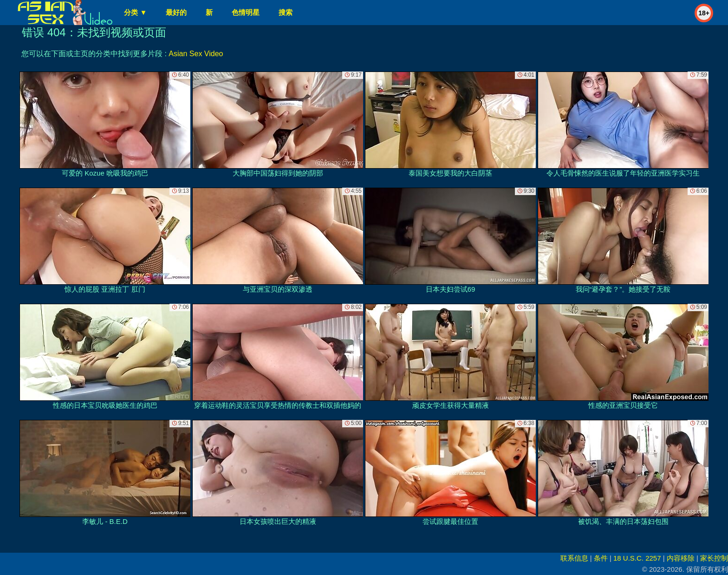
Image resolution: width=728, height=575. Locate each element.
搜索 (286, 12)
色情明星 (246, 12)
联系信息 (574, 558)
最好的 (176, 12)
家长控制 (714, 558)
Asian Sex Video (196, 54)
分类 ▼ (135, 12)
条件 (601, 558)
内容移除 (681, 558)
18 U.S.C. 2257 (637, 558)
